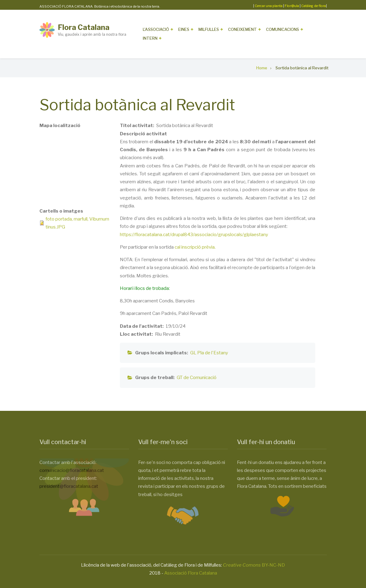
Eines (184, 29)
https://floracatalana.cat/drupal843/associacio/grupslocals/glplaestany (194, 235)
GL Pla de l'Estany (209, 353)
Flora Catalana (84, 27)
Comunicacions (283, 29)
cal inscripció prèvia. (195, 247)
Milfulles (209, 29)
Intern (150, 38)
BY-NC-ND (254, 565)
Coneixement (242, 29)
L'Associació (156, 29)
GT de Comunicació (197, 378)
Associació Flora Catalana (191, 573)
